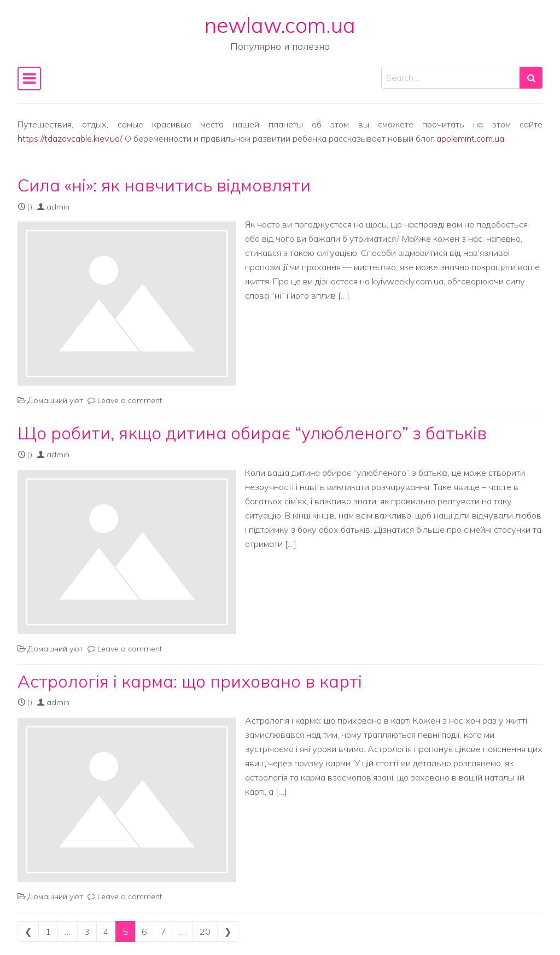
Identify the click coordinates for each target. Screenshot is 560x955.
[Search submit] (531, 78)
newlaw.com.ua (280, 25)
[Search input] (451, 78)
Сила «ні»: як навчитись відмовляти (164, 185)
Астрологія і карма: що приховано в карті (190, 681)
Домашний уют (55, 400)
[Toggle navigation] (29, 78)
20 (205, 931)
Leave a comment (130, 400)
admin (58, 207)
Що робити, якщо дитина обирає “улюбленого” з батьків (252, 433)
